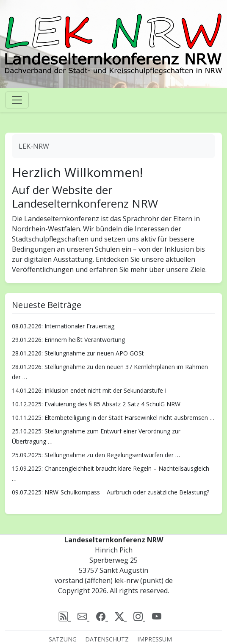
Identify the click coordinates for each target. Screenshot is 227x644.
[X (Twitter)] (121, 616)
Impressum (155, 639)
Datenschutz (107, 639)
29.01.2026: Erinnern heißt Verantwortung (68, 340)
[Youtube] (157, 616)
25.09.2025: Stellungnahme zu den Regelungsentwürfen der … (96, 455)
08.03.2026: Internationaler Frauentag (63, 326)
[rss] (65, 616)
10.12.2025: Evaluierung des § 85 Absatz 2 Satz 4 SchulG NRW (96, 404)
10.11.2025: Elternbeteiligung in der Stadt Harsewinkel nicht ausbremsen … (113, 418)
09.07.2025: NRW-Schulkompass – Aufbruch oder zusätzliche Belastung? (111, 492)
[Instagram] (139, 616)
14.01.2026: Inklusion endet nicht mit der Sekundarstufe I (89, 390)
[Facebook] (102, 616)
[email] (83, 616)
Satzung (63, 639)
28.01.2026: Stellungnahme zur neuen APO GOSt (78, 353)
